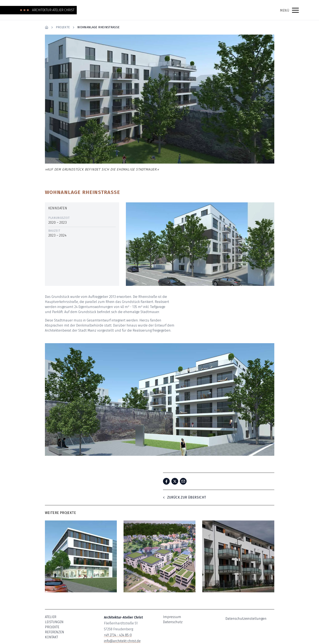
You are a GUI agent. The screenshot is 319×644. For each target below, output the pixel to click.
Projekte (63, 27)
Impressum (172, 617)
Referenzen (55, 632)
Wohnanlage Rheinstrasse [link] (98, 27)
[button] (295, 10)
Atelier (51, 617)
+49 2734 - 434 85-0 (118, 635)
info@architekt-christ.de (122, 641)
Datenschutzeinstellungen (246, 619)
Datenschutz (173, 622)
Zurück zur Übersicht (184, 497)
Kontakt (51, 637)
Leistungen (54, 622)
